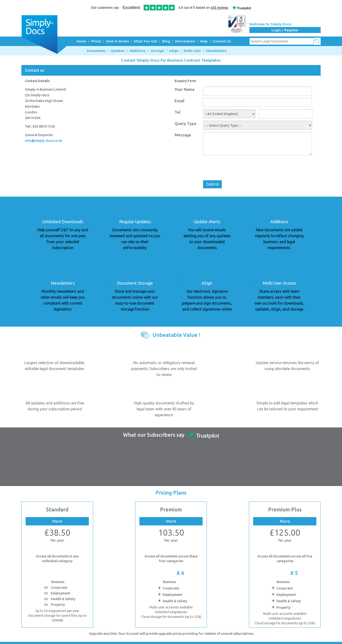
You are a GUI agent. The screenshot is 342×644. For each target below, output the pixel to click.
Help (204, 41)
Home (81, 41)
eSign (174, 51)
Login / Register (285, 30)
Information (185, 41)
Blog (166, 41)
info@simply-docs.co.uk (44, 141)
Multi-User (192, 51)
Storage (157, 51)
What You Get (145, 41)
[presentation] (239, 169)
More (57, 521)
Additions (138, 51)
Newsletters (216, 51)
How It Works (117, 41)
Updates (118, 51)
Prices (96, 41)
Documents (96, 51)
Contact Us (222, 41)
